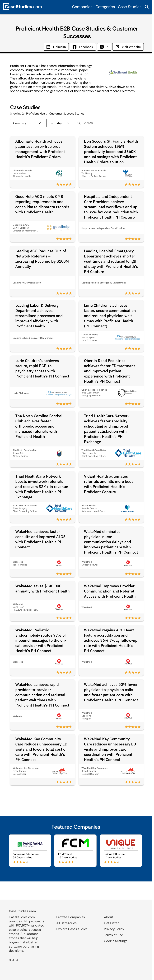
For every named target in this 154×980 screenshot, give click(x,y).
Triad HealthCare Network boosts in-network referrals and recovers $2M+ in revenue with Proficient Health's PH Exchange (42, 487)
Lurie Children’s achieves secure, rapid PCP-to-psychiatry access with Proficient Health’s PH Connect (42, 368)
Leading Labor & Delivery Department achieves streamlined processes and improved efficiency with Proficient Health (39, 316)
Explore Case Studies (72, 929)
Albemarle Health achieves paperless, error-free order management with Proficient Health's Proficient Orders (40, 149)
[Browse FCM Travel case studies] (75, 851)
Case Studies (130, 7)
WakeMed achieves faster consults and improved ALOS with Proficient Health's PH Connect (40, 539)
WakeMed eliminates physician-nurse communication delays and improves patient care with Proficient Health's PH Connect (111, 542)
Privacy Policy (114, 929)
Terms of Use (113, 935)
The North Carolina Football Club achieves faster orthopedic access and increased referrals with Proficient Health (39, 426)
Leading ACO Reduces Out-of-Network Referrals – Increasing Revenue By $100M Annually (42, 259)
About (109, 917)
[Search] (103, 123)
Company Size (27, 123)
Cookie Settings (116, 941)
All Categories (66, 923)
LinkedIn (56, 47)
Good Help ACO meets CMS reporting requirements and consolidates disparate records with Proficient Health (42, 204)
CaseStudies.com (22, 911)
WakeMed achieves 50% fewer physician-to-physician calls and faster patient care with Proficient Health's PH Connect (111, 692)
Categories (105, 7)
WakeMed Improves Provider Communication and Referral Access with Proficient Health (110, 591)
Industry (59, 123)
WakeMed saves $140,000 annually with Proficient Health (42, 588)
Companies (82, 7)
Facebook (83, 47)
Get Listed (112, 923)
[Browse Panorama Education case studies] (30, 851)
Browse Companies (71, 917)
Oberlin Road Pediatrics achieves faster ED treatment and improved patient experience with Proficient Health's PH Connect (110, 371)
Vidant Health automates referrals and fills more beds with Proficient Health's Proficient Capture (109, 484)
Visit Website (128, 47)
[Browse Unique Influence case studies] (121, 851)
